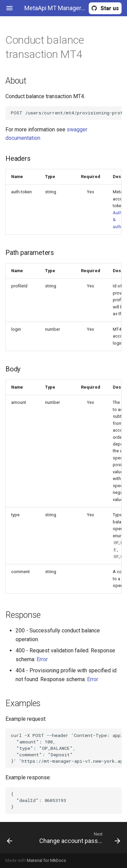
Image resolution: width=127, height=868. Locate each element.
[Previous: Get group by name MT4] (17, 838)
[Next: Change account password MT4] (79, 838)
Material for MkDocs (46, 860)
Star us (110, 8)
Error (42, 659)
